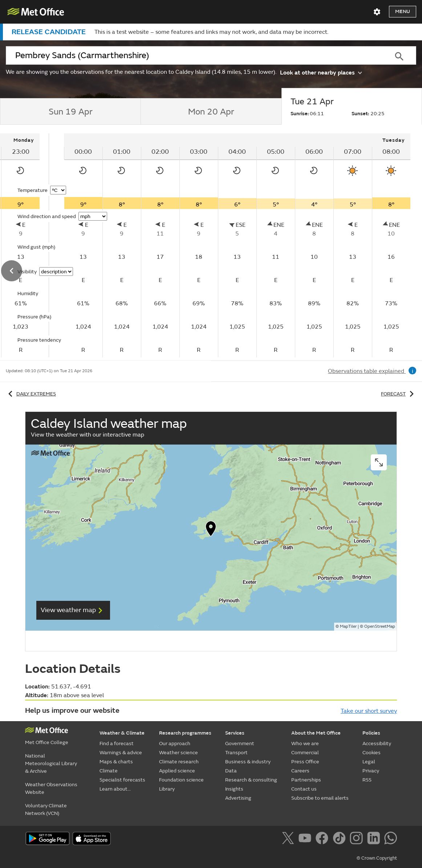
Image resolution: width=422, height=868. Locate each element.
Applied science (177, 771)
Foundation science (181, 780)
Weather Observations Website (51, 788)
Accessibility (377, 744)
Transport (236, 753)
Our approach (175, 744)
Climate (109, 771)
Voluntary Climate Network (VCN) (46, 809)
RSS (367, 780)
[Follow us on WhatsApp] (391, 839)
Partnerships (306, 780)
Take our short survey (369, 711)
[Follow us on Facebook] (323, 839)
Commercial (305, 753)
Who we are (305, 744)
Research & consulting (251, 780)
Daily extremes (31, 394)
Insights (234, 789)
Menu (403, 11)
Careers (300, 771)
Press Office (305, 762)
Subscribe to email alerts (320, 798)
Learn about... (115, 789)
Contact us (304, 789)
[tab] (70, 112)
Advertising (238, 798)
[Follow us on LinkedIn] (375, 839)
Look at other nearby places (321, 72)
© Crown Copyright (377, 858)
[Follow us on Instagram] (358, 839)
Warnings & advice (121, 753)
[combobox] (194, 56)
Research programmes (185, 733)
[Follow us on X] (289, 839)
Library (167, 789)
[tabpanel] (237, 245)
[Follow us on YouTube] (306, 839)
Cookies (372, 753)
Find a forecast (117, 744)
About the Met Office (316, 733)
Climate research (179, 762)
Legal (369, 762)
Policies (371, 733)
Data (231, 771)
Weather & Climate (122, 733)
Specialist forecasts (122, 780)
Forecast (399, 394)
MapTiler (348, 626)
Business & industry (248, 762)
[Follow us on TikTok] (340, 839)
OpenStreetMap (380, 626)
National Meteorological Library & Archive (51, 763)
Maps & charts (116, 762)
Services (235, 733)
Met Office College (47, 742)
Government (240, 744)
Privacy (371, 771)
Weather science (178, 753)
